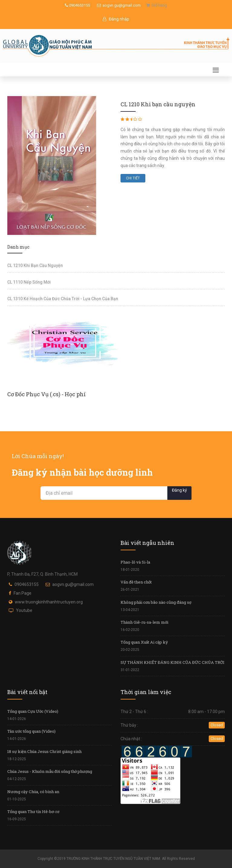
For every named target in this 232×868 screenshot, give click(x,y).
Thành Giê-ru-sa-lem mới (144, 622)
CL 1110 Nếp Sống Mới (29, 282)
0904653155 (77, 5)
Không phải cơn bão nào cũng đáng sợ (156, 602)
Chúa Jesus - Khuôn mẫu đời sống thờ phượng (50, 771)
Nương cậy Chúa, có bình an (33, 792)
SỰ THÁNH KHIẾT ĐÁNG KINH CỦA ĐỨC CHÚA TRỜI (172, 662)
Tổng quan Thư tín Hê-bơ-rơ (33, 812)
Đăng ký (179, 490)
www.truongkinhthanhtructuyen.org (49, 602)
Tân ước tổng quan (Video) (31, 731)
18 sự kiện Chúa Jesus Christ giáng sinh (44, 751)
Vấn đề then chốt (136, 582)
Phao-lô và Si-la (135, 562)
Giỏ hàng (157, 5)
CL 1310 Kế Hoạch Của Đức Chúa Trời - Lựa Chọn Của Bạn (63, 299)
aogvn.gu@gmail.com (119, 5)
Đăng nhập (116, 19)
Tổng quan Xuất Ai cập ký (144, 642)
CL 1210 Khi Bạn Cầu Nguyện (35, 265)
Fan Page (23, 593)
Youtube (24, 610)
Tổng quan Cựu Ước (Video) (33, 711)
